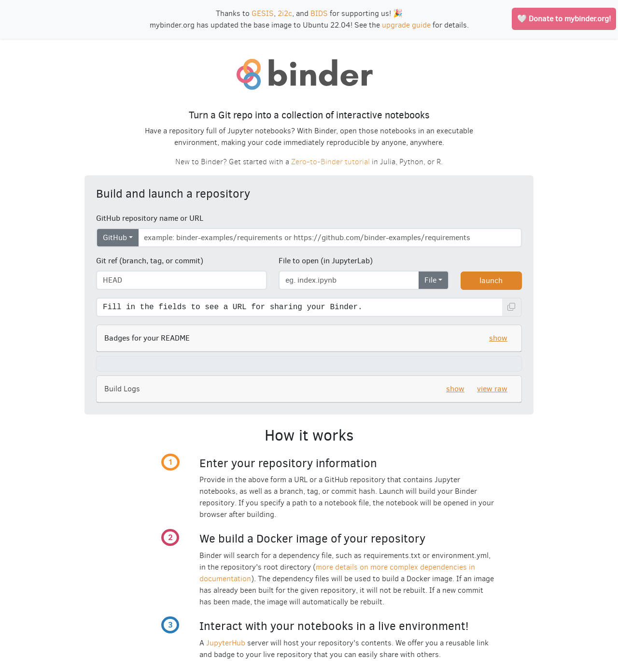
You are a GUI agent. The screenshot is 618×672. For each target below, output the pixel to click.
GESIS (263, 13)
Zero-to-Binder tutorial (330, 162)
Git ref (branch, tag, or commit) (150, 261)
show (498, 338)
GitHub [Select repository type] (115, 237)
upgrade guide (406, 25)
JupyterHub (226, 643)
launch (491, 280)
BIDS (319, 13)
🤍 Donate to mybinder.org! (564, 19)
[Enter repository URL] (330, 238)
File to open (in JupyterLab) (326, 261)
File (430, 280)
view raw (492, 389)
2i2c (285, 13)
